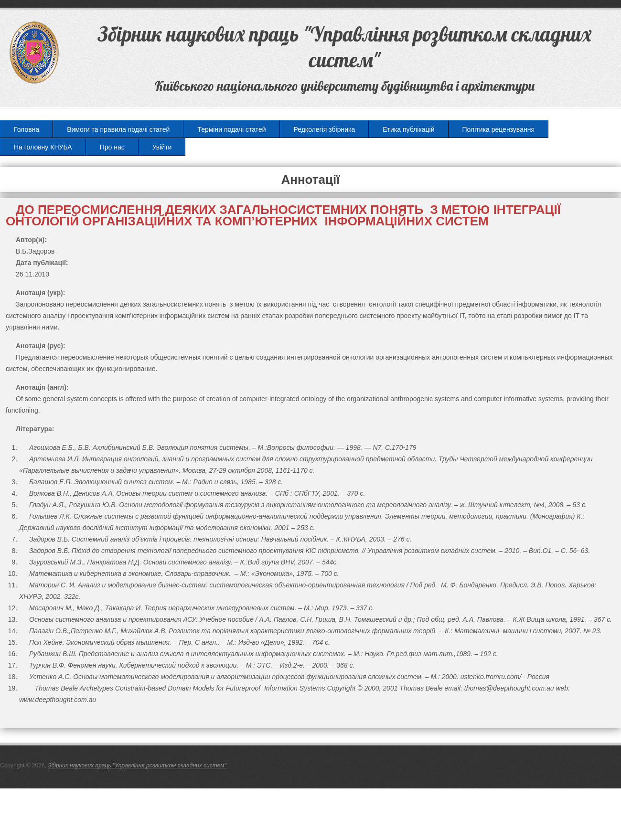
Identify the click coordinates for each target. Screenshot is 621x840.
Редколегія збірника (325, 129)
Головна (27, 129)
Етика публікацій (408, 129)
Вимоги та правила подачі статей (118, 129)
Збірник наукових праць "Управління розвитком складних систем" (137, 766)
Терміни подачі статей (231, 129)
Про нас (112, 147)
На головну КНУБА (43, 147)
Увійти (162, 147)
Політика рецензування (498, 129)
